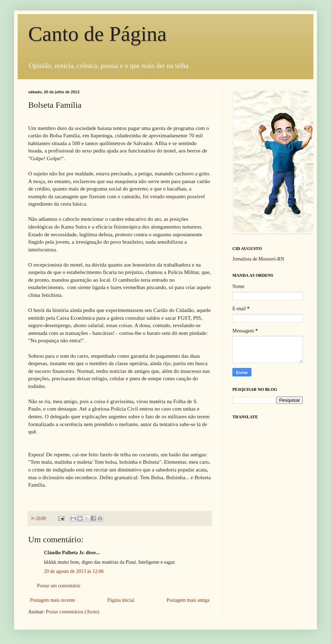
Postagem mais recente (52, 600)
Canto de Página (97, 34)
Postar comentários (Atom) (73, 612)
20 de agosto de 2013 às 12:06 (74, 571)
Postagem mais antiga (188, 600)
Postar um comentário (59, 586)
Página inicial (121, 600)
